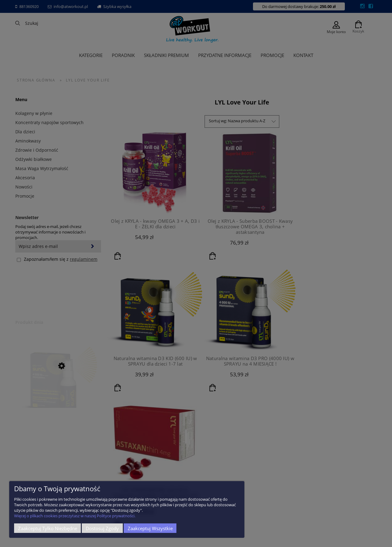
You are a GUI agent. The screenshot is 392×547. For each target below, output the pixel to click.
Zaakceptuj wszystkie (150, 528)
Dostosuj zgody (102, 528)
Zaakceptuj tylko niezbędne (48, 528)
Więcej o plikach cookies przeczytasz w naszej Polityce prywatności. (75, 516)
